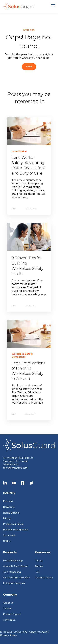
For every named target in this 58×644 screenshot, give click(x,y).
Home (29, 67)
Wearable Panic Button (16, 566)
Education (9, 501)
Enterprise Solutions (14, 583)
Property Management (16, 530)
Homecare (9, 507)
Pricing (39, 561)
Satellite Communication (16, 578)
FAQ (37, 572)
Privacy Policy (9, 635)
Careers (7, 609)
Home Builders (11, 513)
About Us (8, 603)
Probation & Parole (13, 524)
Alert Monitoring (12, 572)
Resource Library (44, 578)
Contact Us (9, 620)
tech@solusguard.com (15, 468)
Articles (39, 566)
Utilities (7, 541)
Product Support (12, 614)
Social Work (9, 535)
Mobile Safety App (13, 561)
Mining (7, 518)
